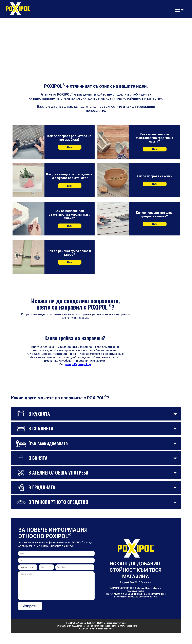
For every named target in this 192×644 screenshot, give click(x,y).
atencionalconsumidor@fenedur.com (101, 626)
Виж (70, 147)
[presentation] (73, 607)
